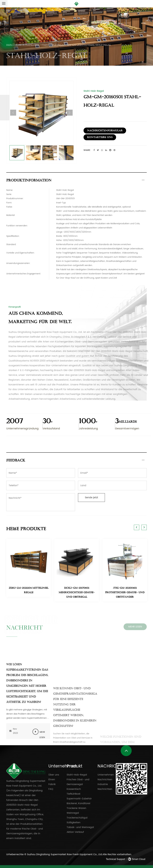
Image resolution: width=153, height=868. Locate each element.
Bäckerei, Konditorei (78, 803)
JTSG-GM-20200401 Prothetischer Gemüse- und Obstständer (125, 592)
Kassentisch (74, 789)
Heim (9, 45)
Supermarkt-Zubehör (79, 799)
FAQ (51, 789)
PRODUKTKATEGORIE (27, 45)
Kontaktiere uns (100, 137)
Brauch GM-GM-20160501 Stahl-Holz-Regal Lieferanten (23, 805)
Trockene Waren (76, 808)
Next (70, 113)
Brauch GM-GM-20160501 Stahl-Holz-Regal (80, 370)
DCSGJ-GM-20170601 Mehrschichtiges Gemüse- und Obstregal (77, 592)
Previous (13, 113)
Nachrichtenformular (105, 130)
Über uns (54, 775)
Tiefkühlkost (74, 794)
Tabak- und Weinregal (80, 827)
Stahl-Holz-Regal (53, 45)
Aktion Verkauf (75, 832)
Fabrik (52, 784)
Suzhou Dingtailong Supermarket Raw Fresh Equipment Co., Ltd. (65, 854)
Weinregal (73, 813)
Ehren (52, 780)
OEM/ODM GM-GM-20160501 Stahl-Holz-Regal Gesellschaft (113, 351)
